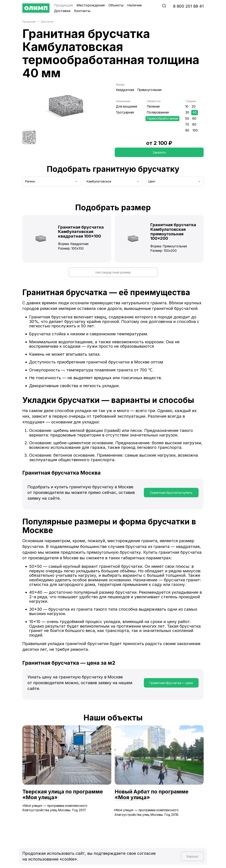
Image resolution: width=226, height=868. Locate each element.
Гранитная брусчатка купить (171, 493)
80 (194, 124)
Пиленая (153, 106)
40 (195, 112)
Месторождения (91, 5)
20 (194, 106)
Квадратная (125, 90)
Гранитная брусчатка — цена (171, 683)
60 (194, 119)
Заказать (159, 152)
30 (187, 112)
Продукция (63, 5)
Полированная (158, 112)
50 (187, 119)
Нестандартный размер (113, 272)
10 (187, 106)
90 (187, 130)
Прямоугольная (149, 90)
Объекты (116, 5)
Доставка (62, 11)
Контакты (82, 11)
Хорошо (192, 856)
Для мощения (126, 106)
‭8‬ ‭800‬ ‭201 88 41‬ (188, 6)
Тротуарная (125, 112)
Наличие (135, 5)
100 (195, 130)
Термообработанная (162, 119)
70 (187, 124)
